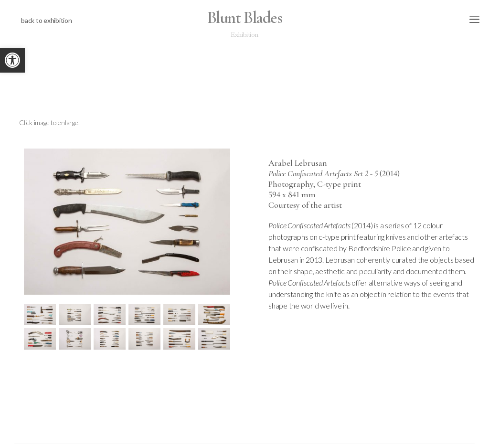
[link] (12, 60)
